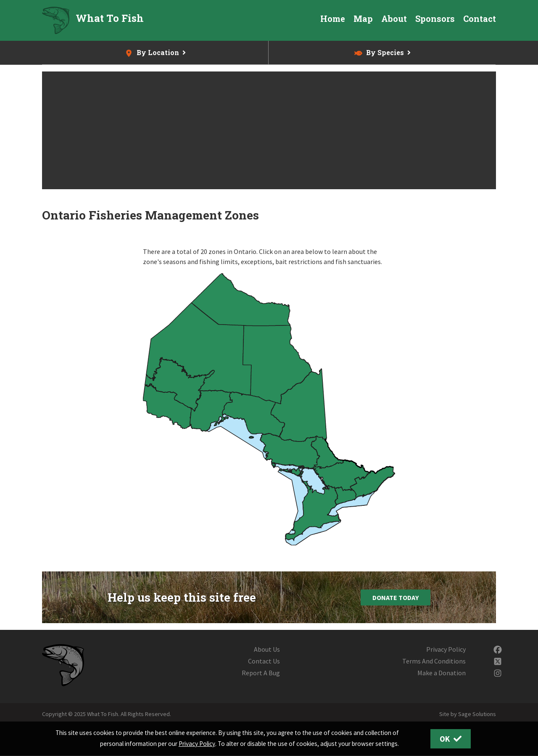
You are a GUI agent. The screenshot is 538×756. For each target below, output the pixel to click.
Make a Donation (442, 673)
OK (451, 739)
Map (363, 19)
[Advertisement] (269, 130)
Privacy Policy (446, 649)
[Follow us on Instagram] (498, 673)
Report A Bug (261, 673)
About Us (267, 649)
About (394, 19)
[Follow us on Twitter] (498, 661)
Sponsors (435, 19)
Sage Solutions (477, 714)
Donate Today (396, 597)
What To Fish (110, 18)
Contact (480, 19)
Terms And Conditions (434, 661)
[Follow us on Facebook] (498, 649)
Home (333, 19)
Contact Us (264, 661)
